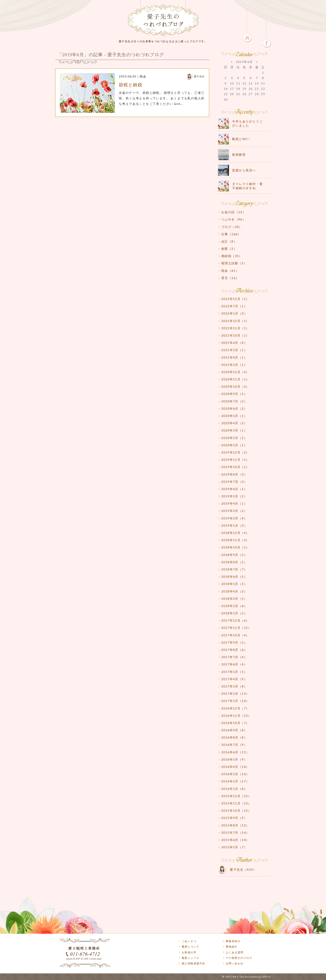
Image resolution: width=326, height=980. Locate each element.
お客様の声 (189, 952)
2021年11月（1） (235, 328)
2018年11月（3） (235, 540)
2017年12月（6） (235, 620)
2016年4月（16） (235, 767)
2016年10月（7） (235, 723)
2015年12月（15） (236, 796)
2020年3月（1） (234, 430)
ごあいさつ (189, 941)
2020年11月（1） (235, 379)
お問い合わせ (234, 963)
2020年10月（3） (235, 386)
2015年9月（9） (234, 818)
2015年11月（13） (236, 803)
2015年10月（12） (236, 810)
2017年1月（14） (235, 701)
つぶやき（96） (234, 219)
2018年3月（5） (234, 599)
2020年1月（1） (234, 445)
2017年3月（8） (234, 686)
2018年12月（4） (235, 533)
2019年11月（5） (235, 460)
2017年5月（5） (234, 672)
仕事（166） (231, 234)
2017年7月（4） (234, 657)
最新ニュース (190, 958)
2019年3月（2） (234, 511)
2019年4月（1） (234, 503)
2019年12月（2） (235, 452)
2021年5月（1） (234, 350)
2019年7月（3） (234, 482)
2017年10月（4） (235, 635)
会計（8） (229, 241)
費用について (190, 947)
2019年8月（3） (234, 474)
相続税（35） (232, 256)
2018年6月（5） (234, 577)
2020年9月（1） (234, 394)
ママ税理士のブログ (239, 958)
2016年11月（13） (236, 716)
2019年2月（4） (234, 518)
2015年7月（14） (235, 833)
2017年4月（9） (234, 679)
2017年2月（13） (235, 694)
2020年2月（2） (234, 438)
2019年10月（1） (235, 467)
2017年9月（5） (234, 642)
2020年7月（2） (234, 401)
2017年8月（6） (234, 650)
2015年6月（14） (235, 840)
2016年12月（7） (235, 708)
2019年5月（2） (234, 496)
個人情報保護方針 (193, 963)
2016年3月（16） (235, 774)
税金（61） (230, 271)
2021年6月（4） (234, 343)
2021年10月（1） (235, 335)
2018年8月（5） (234, 562)
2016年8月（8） (234, 737)
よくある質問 (234, 952)
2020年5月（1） (234, 416)
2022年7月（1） (234, 306)
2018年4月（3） (234, 591)
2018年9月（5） (234, 555)
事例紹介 (232, 947)
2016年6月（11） (235, 752)
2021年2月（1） (234, 365)
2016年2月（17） (235, 781)
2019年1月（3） (234, 525)
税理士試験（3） (234, 263)
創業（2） (229, 249)
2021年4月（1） (234, 357)
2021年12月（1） (235, 321)
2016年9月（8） (234, 730)
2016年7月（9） (234, 745)
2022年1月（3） (234, 313)
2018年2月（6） (234, 606)
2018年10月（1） (235, 547)
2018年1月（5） (234, 613)
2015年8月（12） (235, 825)
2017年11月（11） (236, 628)
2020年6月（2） (234, 408)
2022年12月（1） (235, 299)
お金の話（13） (234, 212)
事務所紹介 (233, 941)
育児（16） (230, 278)
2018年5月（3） (234, 584)
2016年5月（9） (234, 759)
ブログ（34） (232, 227)
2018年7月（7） (234, 569)
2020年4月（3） (234, 423)
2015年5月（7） (234, 847)
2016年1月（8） (234, 789)
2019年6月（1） (234, 489)
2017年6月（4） (234, 664)
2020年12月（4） (235, 372)
